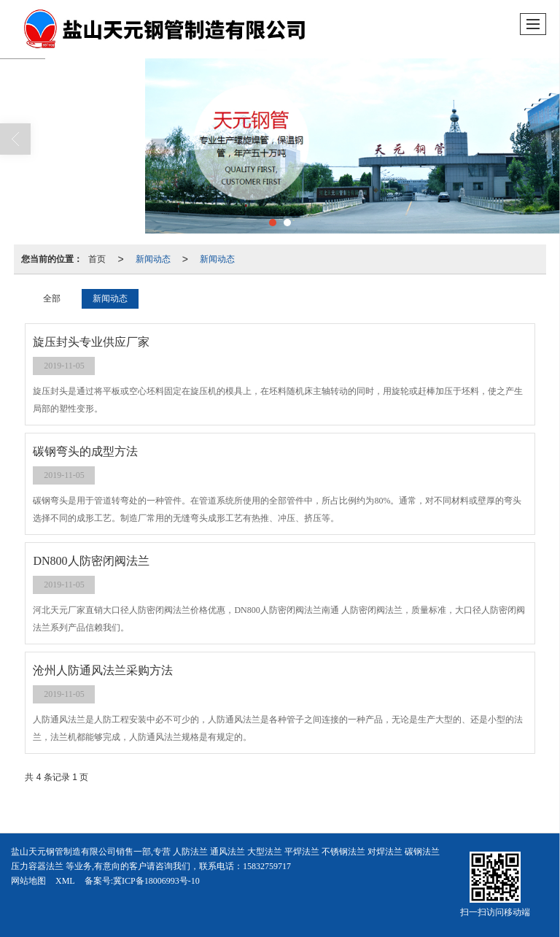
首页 (97, 259)
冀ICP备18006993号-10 (156, 881)
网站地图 (28, 881)
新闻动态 (153, 259)
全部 (52, 298)
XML (65, 881)
